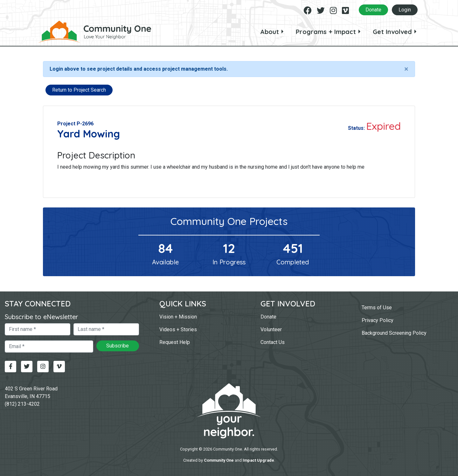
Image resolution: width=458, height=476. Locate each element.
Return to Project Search (79, 90)
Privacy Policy (378, 320)
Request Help (175, 342)
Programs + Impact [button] (326, 32)
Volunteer (271, 329)
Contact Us (273, 342)
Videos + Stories (178, 329)
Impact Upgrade (258, 460)
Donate (373, 10)
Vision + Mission (178, 317)
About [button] (270, 32)
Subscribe (118, 346)
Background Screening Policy (394, 333)
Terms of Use (377, 308)
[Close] (406, 69)
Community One (219, 460)
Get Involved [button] (392, 32)
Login (405, 10)
